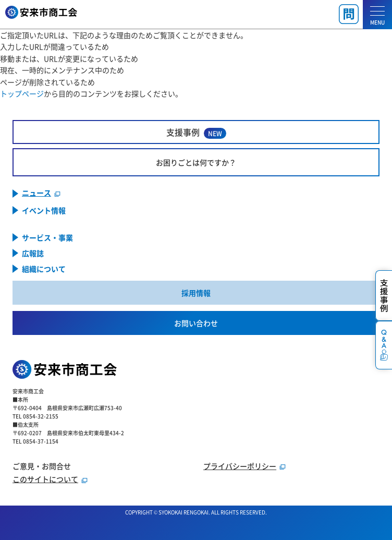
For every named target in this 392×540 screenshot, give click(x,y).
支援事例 (196, 132)
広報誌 (33, 253)
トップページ (22, 93)
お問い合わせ (196, 323)
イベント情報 (44, 210)
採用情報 (196, 293)
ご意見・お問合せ (42, 466)
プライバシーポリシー (240, 466)
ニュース (36, 193)
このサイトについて (45, 479)
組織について (44, 269)
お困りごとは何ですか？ (196, 162)
